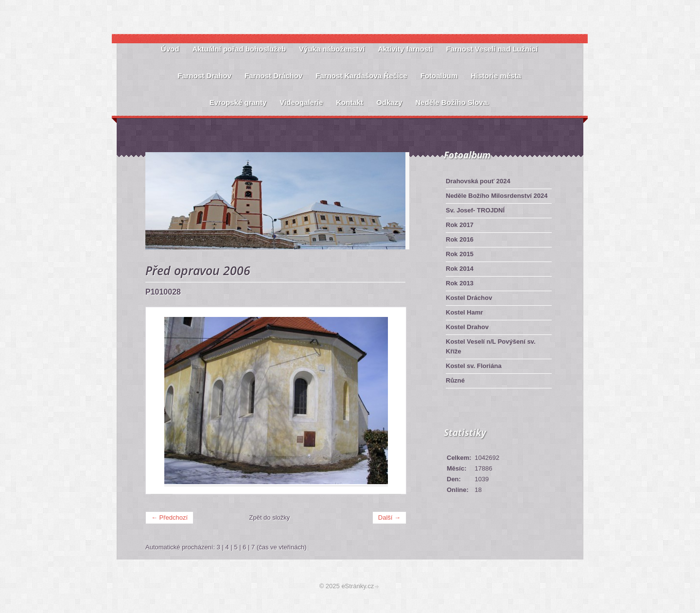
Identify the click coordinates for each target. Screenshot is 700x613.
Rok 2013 (460, 283)
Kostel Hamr (464, 312)
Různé (455, 380)
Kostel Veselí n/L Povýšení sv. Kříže (491, 346)
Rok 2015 (460, 254)
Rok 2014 (460, 269)
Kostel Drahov (467, 327)
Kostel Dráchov (469, 298)
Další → (389, 517)
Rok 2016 (460, 239)
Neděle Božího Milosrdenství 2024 (497, 196)
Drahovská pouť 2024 (478, 181)
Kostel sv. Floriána (474, 366)
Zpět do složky (270, 517)
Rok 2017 (460, 225)
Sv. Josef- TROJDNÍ (475, 210)
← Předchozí (169, 517)
